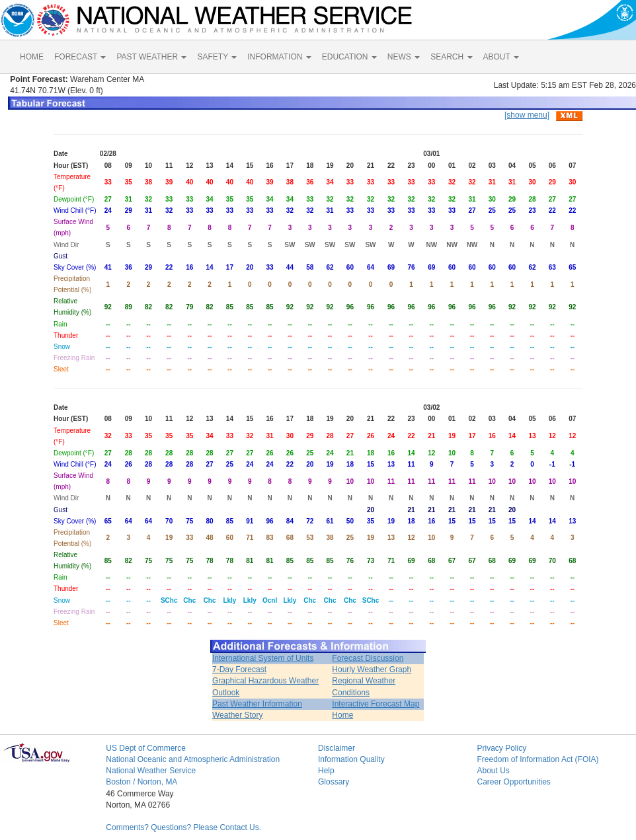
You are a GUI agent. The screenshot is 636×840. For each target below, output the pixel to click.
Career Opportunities (513, 782)
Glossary (334, 782)
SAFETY (217, 57)
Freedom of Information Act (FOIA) (537, 759)
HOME (32, 57)
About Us (493, 771)
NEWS (404, 57)
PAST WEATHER (151, 57)
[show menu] (527, 115)
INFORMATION (279, 57)
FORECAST (80, 57)
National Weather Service (151, 771)
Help (326, 771)
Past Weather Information (257, 704)
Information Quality (351, 759)
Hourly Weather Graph (372, 669)
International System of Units (263, 658)
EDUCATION (349, 57)
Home (342, 715)
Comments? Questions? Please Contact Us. (183, 827)
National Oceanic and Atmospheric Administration (193, 759)
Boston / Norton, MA (141, 782)
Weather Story (237, 715)
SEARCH (451, 57)
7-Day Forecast (239, 669)
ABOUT (501, 57)
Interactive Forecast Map (376, 704)
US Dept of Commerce (146, 748)
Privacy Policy (501, 748)
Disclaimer (337, 748)
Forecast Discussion (368, 658)
